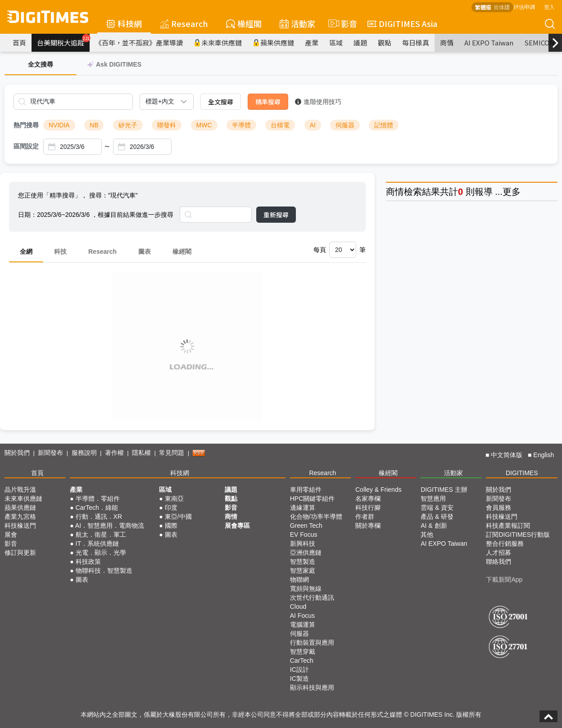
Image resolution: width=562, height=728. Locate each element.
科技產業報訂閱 (508, 526)
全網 (26, 252)
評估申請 (524, 7)
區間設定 (26, 146)
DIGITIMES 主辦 (444, 490)
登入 (549, 7)
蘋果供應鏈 (273, 43)
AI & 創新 (434, 526)
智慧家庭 (303, 571)
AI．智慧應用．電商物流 (110, 526)
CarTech (302, 661)
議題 (360, 43)
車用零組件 (306, 490)
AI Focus (302, 616)
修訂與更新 (20, 553)
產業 (312, 43)
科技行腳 (368, 508)
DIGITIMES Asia (402, 23)
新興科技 (303, 544)
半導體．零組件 (98, 499)
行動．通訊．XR (99, 517)
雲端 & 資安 (437, 508)
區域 (336, 43)
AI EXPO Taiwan (489, 43)
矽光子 (128, 125)
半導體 (241, 125)
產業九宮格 (20, 517)
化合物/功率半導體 (316, 517)
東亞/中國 (178, 517)
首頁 (19, 43)
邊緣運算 (303, 508)
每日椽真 (416, 43)
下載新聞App (504, 580)
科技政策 (88, 562)
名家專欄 (368, 499)
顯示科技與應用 (312, 688)
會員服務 (499, 508)
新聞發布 (50, 453)
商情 (447, 43)
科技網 (124, 23)
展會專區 (237, 526)
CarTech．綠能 (97, 508)
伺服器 (345, 125)
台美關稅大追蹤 (63, 40)
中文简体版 (507, 455)
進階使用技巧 (318, 102)
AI (313, 125)
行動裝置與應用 (312, 643)
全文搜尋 (221, 102)
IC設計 (299, 670)
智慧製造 (303, 562)
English (544, 455)
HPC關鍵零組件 (313, 499)
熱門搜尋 (26, 125)
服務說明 (84, 453)
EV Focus (304, 535)
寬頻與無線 (306, 589)
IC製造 (299, 679)
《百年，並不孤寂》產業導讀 (139, 43)
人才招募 (499, 553)
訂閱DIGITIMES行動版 (518, 535)
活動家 (297, 23)
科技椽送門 (20, 526)
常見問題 (172, 453)
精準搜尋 (268, 102)
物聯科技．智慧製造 (104, 571)
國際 (171, 526)
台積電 (280, 125)
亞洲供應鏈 (306, 553)
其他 (427, 535)
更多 (512, 192)
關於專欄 (368, 526)
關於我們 (17, 453)
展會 (11, 535)
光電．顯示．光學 (101, 553)
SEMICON (539, 43)
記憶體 (384, 125)
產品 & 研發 (437, 517)
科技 (60, 252)
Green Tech (306, 526)
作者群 (365, 517)
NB (94, 125)
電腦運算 (303, 625)
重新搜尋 (276, 215)
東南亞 (174, 499)
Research (184, 23)
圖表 (145, 252)
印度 (171, 508)
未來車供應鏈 (218, 43)
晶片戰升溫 (20, 490)
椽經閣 (244, 23)
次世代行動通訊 (312, 598)
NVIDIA (59, 125)
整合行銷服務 (505, 544)
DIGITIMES (522, 473)
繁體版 (483, 7)
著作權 (114, 453)
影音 (341, 23)
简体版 (502, 7)
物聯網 (299, 580)
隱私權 (141, 453)
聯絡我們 (499, 562)
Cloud (298, 607)
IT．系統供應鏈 (97, 544)
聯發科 (167, 125)
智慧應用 (433, 499)
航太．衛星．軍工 (101, 535)
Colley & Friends (378, 490)
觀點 (385, 43)
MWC (204, 125)
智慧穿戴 (303, 652)
